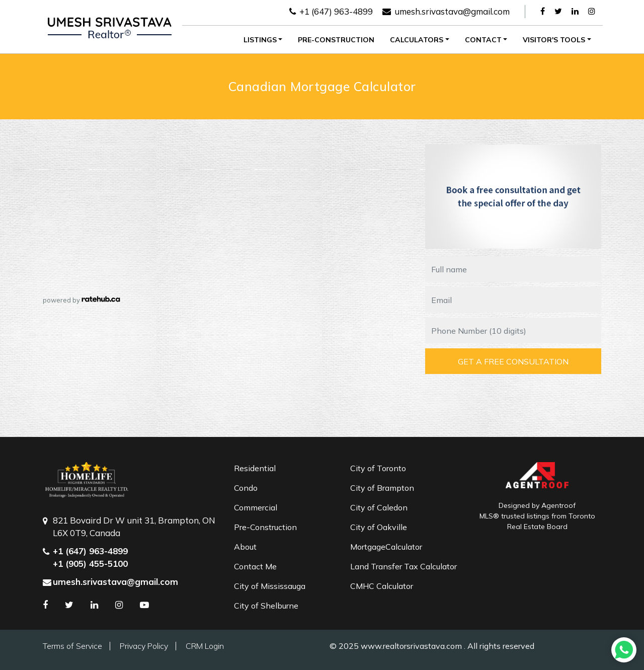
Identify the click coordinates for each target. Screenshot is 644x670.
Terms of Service (72, 646)
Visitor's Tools (554, 40)
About (245, 547)
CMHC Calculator (382, 586)
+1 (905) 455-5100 (90, 564)
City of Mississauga (270, 586)
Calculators (417, 40)
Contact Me (255, 566)
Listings (260, 40)
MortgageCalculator (386, 547)
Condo (246, 488)
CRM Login (205, 646)
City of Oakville (379, 527)
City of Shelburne (266, 606)
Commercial (256, 507)
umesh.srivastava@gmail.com (446, 11)
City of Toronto (378, 468)
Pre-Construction (336, 40)
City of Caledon (379, 507)
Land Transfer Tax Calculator (404, 566)
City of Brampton (382, 488)
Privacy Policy (144, 646)
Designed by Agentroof (537, 505)
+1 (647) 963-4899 (331, 11)
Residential (255, 468)
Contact (483, 40)
